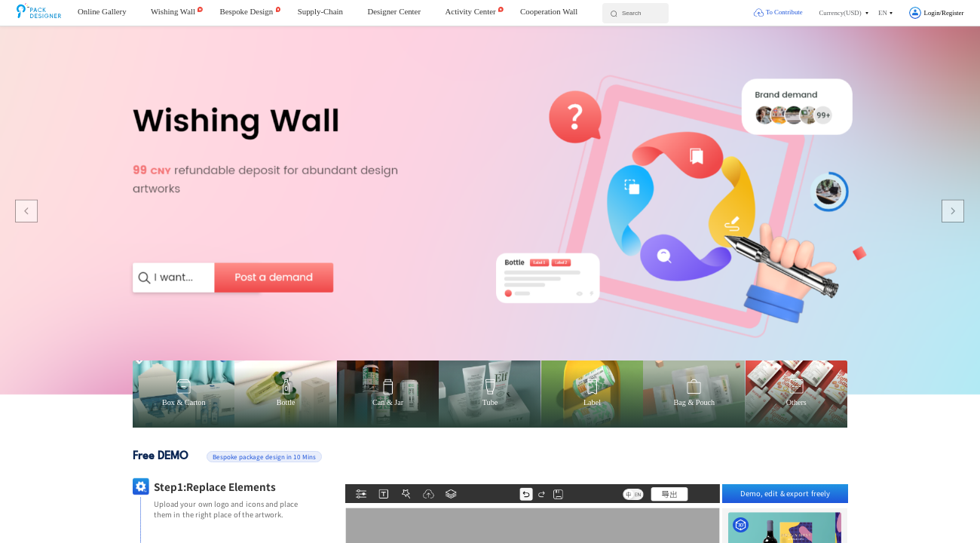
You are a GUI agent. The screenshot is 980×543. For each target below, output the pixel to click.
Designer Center (394, 11)
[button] (844, 13)
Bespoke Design (247, 11)
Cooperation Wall (549, 11)
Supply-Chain (320, 11)
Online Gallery (102, 11)
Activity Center (471, 11)
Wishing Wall (173, 11)
